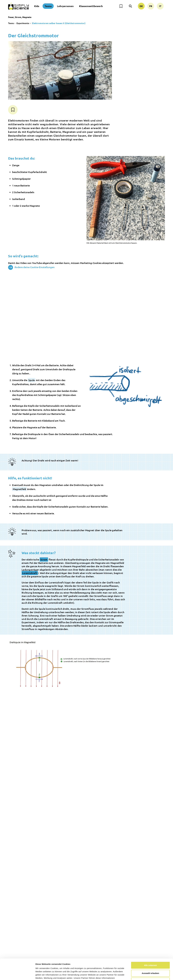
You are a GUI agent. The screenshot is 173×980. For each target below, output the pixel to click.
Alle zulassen (150, 944)
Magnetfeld (19, 489)
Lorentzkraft (30, 573)
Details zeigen (144, 975)
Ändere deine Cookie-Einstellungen (31, 267)
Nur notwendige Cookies (150, 960)
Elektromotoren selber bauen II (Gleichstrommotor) (59, 23)
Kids (37, 6)
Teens (48, 6)
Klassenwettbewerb (91, 6)
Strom (44, 559)
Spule (32, 380)
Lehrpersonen (65, 6)
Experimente (23, 23)
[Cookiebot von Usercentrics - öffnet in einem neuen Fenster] (18, 975)
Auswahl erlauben (150, 952)
